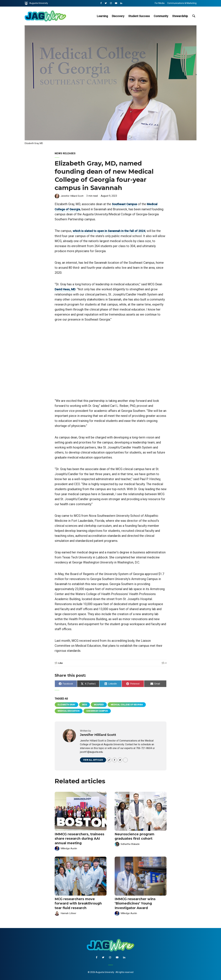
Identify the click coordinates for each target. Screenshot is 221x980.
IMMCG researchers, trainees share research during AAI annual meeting (78, 839)
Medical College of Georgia (129, 704)
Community (161, 16)
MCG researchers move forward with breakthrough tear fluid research (77, 903)
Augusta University (36, 3)
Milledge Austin (69, 848)
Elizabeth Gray (67, 704)
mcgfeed (100, 704)
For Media (160, 3)
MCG (85, 704)
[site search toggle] (194, 16)
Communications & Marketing (182, 3)
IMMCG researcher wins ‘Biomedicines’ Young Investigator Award (134, 903)
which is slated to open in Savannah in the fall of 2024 (111, 231)
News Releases (65, 153)
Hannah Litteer (68, 912)
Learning (102, 16)
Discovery (118, 16)
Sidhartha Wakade (130, 844)
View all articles (93, 760)
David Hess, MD (66, 289)
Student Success (139, 16)
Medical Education (69, 711)
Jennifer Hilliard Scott (72, 196)
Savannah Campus (98, 711)
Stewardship (180, 16)
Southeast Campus (125, 204)
